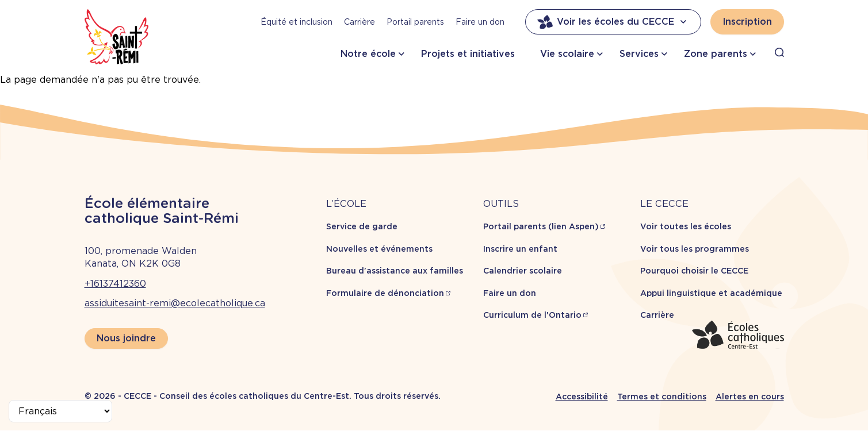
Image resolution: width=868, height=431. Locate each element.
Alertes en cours (750, 397)
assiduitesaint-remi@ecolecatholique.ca (175, 303)
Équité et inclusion (297, 22)
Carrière (360, 22)
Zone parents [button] (716, 54)
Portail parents (415, 22)
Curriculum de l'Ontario (532, 315)
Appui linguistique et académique (711, 293)
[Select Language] (60, 411)
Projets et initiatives (468, 54)
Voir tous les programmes (695, 249)
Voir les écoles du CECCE (613, 22)
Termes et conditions (662, 397)
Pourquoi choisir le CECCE (694, 271)
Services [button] (639, 54)
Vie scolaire (567, 54)
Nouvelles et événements (379, 249)
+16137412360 (115, 284)
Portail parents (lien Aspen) (541, 226)
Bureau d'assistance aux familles (395, 271)
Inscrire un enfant (520, 249)
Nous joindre (126, 338)
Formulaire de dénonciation (385, 293)
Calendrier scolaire (523, 271)
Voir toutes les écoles (686, 226)
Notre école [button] (368, 54)
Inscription (747, 22)
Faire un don (480, 22)
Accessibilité (582, 397)
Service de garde (362, 226)
